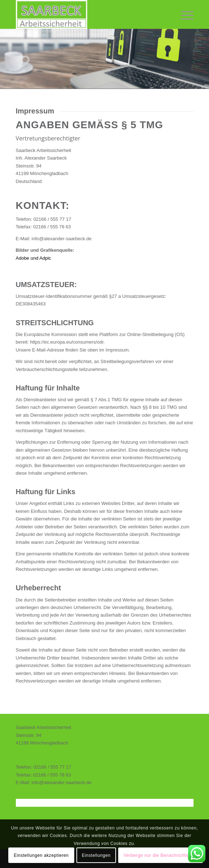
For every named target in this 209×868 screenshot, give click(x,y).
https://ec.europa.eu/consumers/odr (67, 342)
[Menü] (184, 14)
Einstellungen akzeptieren (41, 855)
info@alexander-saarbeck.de (62, 239)
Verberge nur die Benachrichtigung (161, 855)
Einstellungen (96, 855)
